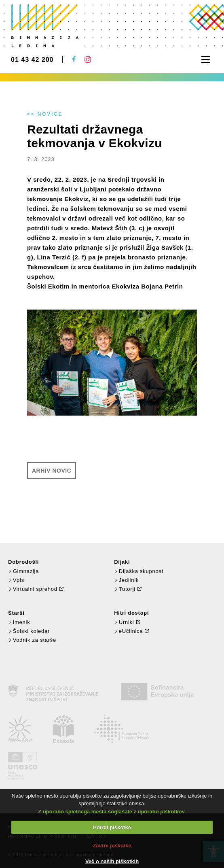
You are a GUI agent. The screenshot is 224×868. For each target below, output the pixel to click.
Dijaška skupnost (139, 571)
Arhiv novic (52, 471)
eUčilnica (128, 631)
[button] (206, 60)
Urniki (124, 622)
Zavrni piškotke (112, 846)
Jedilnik (126, 580)
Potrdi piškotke (112, 827)
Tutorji (125, 589)
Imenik (19, 622)
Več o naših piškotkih (112, 861)
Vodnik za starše (32, 640)
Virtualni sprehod (33, 589)
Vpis (16, 580)
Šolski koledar (29, 631)
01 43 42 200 (32, 60)
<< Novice (45, 114)
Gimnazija (23, 571)
